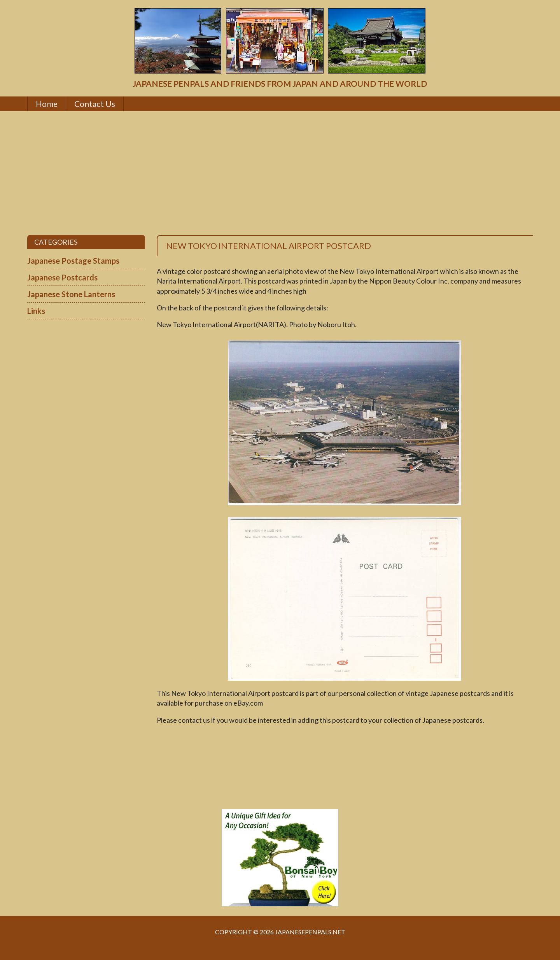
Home (47, 104)
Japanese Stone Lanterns (71, 294)
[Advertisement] (280, 173)
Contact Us (95, 104)
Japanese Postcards (62, 277)
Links (36, 311)
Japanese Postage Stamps (73, 261)
